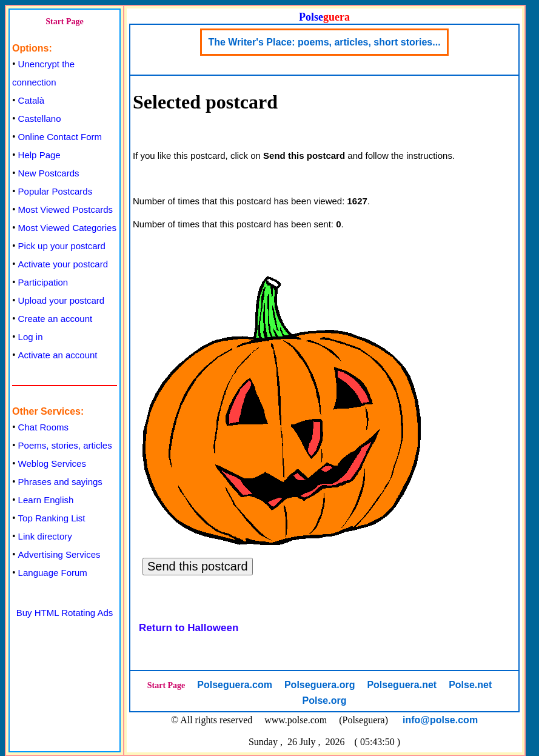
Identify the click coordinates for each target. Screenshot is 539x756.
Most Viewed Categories (67, 228)
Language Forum (53, 573)
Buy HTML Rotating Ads (65, 613)
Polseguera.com (235, 685)
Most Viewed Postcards (65, 209)
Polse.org (325, 701)
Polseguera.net (402, 685)
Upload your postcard (62, 300)
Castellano (40, 119)
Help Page (39, 155)
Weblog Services (52, 463)
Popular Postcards (55, 191)
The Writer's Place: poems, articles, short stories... (324, 42)
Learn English (46, 500)
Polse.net (470, 685)
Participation (43, 282)
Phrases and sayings (60, 482)
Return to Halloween (189, 628)
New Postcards (49, 173)
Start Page (65, 22)
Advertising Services (59, 554)
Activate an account (58, 355)
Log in (31, 337)
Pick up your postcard (62, 246)
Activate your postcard (63, 264)
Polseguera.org (320, 685)
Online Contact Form (60, 137)
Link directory (45, 536)
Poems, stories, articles (65, 445)
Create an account (55, 319)
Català (31, 100)
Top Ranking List (52, 518)
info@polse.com (440, 720)
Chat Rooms (43, 427)
